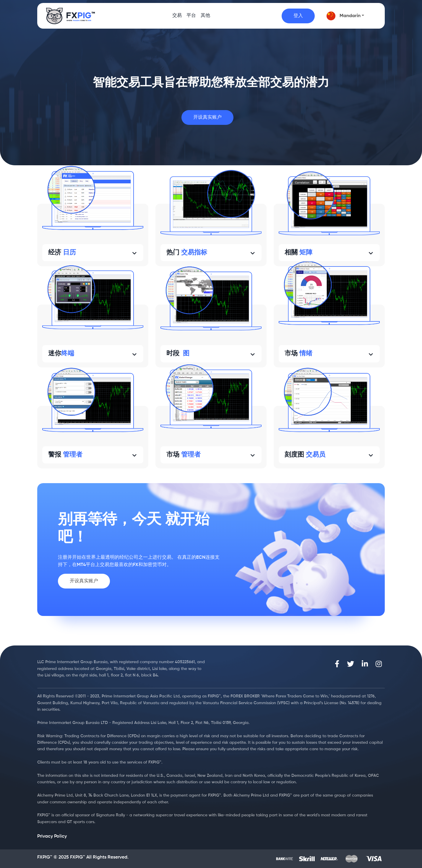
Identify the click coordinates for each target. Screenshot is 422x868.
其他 (205, 18)
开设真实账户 (207, 117)
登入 (298, 16)
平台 (191, 18)
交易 (177, 18)
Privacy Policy (52, 836)
